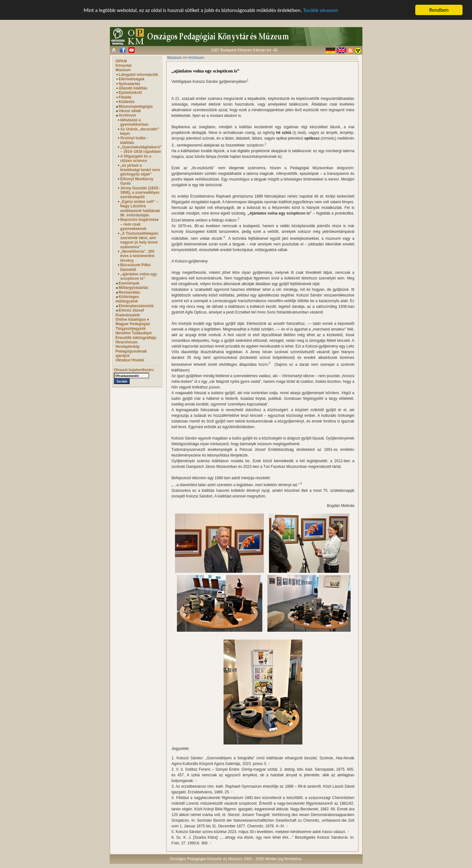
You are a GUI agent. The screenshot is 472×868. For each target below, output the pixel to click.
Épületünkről (130, 93)
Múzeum (123, 70)
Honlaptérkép (128, 347)
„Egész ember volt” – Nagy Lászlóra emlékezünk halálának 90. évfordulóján (140, 208)
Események (129, 283)
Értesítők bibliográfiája (136, 337)
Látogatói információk (138, 75)
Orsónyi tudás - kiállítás (134, 140)
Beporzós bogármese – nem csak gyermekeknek (139, 224)
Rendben (439, 10)
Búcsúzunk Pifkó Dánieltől (135, 267)
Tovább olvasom (320, 10)
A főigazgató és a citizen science (136, 158)
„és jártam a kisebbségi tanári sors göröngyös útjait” (140, 170)
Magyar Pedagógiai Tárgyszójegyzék (133, 326)
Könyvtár (124, 66)
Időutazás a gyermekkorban (134, 122)
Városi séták (130, 111)
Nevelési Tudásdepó (134, 333)
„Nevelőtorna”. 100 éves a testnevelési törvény (137, 256)
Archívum (127, 115)
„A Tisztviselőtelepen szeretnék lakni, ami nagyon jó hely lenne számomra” (139, 240)
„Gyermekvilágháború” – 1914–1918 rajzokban (141, 149)
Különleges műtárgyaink (127, 299)
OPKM (121, 61)
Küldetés (127, 102)
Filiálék (125, 97)
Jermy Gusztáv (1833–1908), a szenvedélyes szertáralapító (140, 193)
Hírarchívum (126, 342)
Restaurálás (129, 292)
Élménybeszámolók (136, 306)
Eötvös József (131, 310)
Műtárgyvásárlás (134, 288)
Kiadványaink (128, 315)
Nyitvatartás (129, 84)
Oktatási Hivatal (130, 360)
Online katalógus (132, 319)
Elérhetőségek (131, 79)
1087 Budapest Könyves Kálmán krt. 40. (245, 50)
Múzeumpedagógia (136, 106)
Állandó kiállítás (133, 88)
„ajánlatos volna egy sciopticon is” (139, 276)
